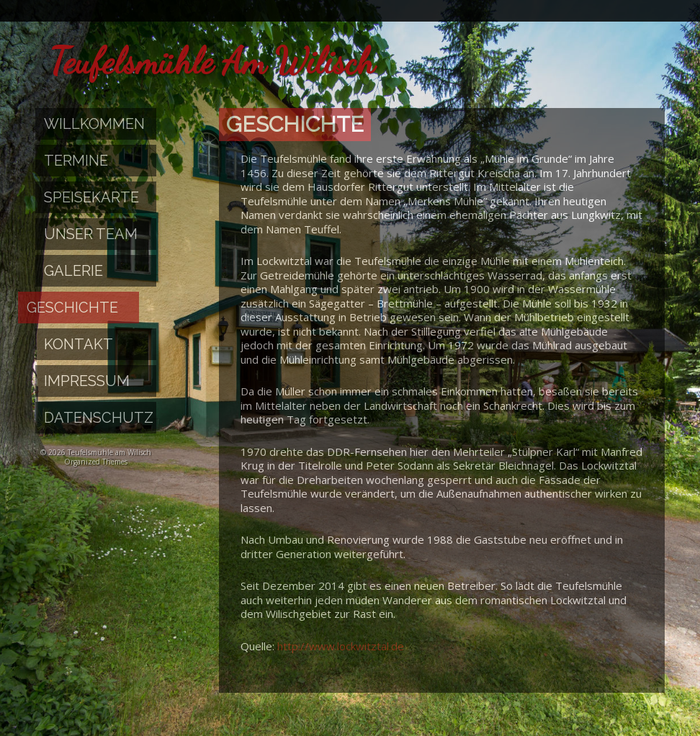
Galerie (73, 271)
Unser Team (91, 234)
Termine (76, 161)
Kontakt (78, 344)
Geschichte (72, 308)
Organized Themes (96, 462)
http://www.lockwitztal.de (341, 646)
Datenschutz (99, 418)
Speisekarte (91, 197)
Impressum (87, 381)
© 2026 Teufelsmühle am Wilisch (96, 452)
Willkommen (94, 124)
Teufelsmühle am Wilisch (212, 61)
